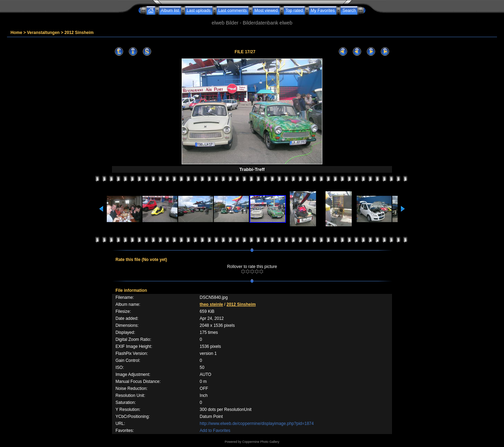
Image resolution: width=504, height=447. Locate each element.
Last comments (233, 11)
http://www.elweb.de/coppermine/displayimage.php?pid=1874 (257, 424)
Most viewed (266, 11)
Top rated (294, 11)
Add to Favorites (215, 431)
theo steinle (212, 304)
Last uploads (199, 11)
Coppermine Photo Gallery (261, 442)
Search (349, 11)
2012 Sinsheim (79, 33)
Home (16, 33)
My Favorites (323, 11)
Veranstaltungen (43, 33)
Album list (170, 11)
